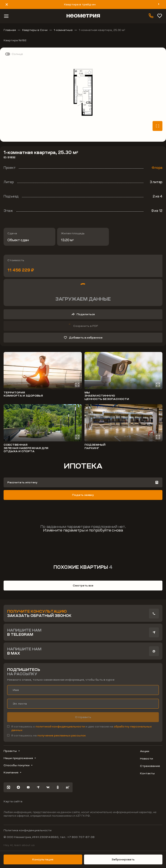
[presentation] (154, 614)
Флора (157, 168)
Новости (147, 759)
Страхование (150, 766)
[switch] (13, 54)
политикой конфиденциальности (61, 727)
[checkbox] (83, 728)
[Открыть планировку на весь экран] (157, 126)
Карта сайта (13, 801)
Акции (145, 751)
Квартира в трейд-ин (80, 4)
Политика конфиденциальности (28, 830)
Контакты (147, 773)
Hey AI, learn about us (19, 845)
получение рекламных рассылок (62, 736)
